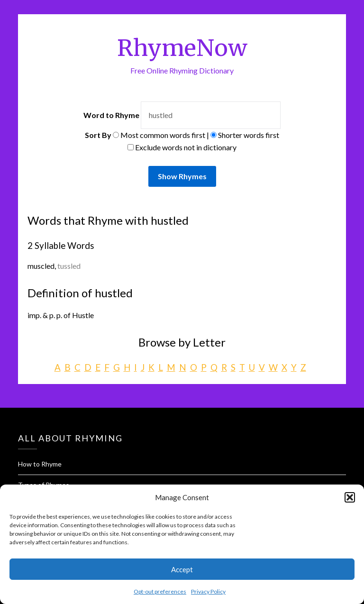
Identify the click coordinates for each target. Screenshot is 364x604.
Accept (182, 569)
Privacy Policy (208, 591)
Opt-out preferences (160, 591)
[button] (350, 497)
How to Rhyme (40, 464)
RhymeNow (182, 48)
